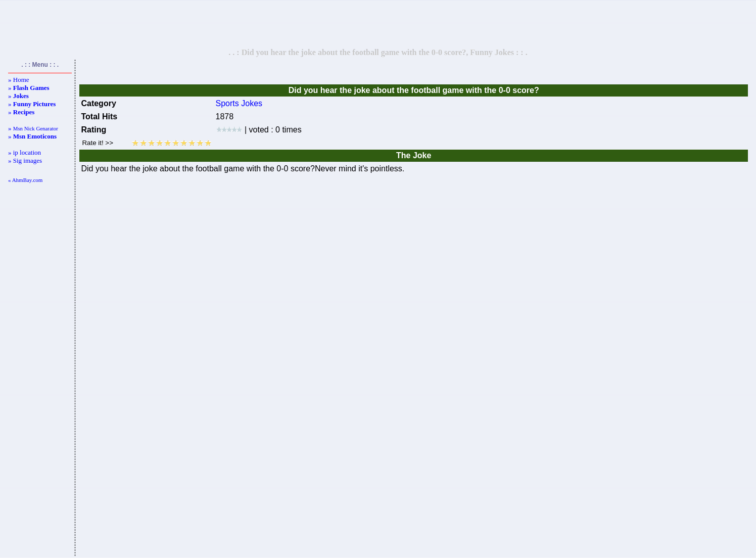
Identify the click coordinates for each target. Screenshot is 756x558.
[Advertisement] (378, 24)
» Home (19, 80)
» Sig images (25, 160)
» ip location (25, 152)
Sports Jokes (239, 103)
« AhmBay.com (25, 180)
